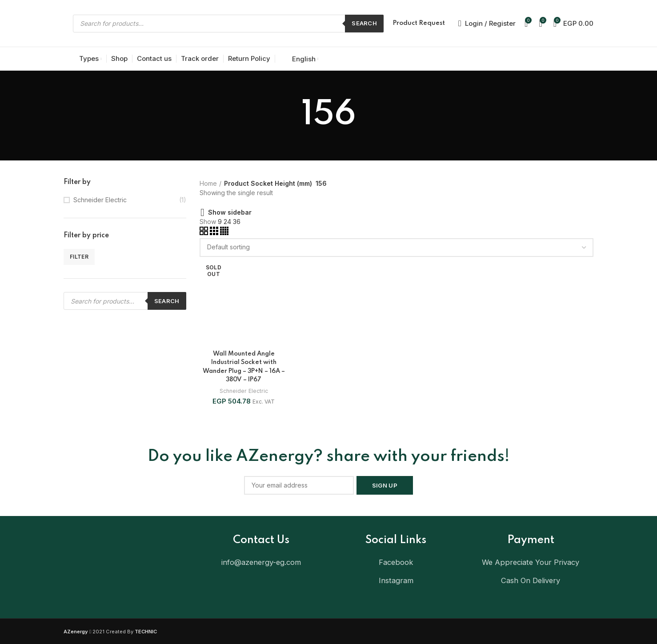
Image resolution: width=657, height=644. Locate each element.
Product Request (419, 23)
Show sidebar (230, 212)
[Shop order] (397, 248)
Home (208, 183)
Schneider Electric (100, 200)
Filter (79, 257)
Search (364, 23)
